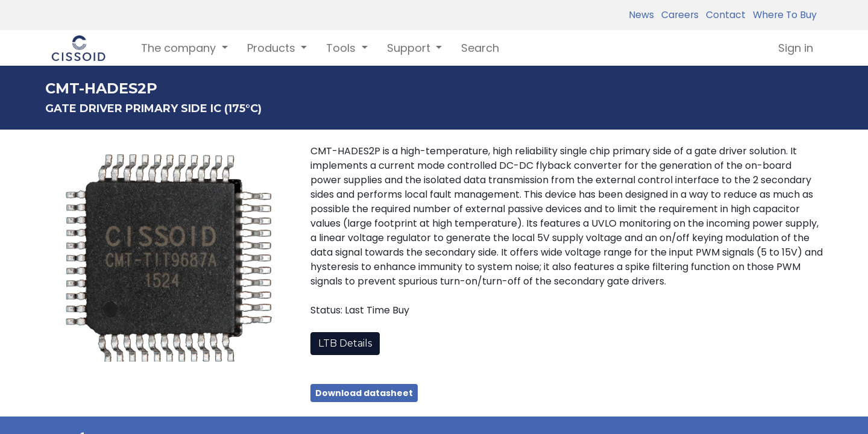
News (641, 15)
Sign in (796, 48)
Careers (678, 15)
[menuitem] (480, 48)
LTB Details (345, 343)
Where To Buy (782, 15)
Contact (723, 15)
